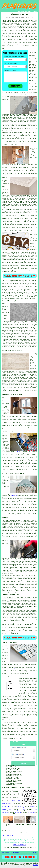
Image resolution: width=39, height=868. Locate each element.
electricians (31, 812)
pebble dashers (25, 808)
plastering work (32, 711)
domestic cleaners (19, 811)
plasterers (13, 206)
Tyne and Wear (13, 713)
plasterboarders (7, 806)
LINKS (23, 11)
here (7, 672)
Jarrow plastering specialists (28, 679)
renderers (10, 808)
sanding (32, 171)
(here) (16, 669)
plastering (32, 64)
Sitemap (4, 853)
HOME (19, 11)
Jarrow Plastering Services (12, 739)
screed (19, 452)
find (6, 723)
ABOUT (26, 11)
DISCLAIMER (35, 11)
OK (23, 867)
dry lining (22, 809)
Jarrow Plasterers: (8, 20)
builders (32, 806)
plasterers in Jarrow (23, 130)
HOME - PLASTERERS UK (19, 845)
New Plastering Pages (13, 853)
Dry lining (14, 496)
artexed (4, 180)
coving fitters (7, 809)
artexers (21, 806)
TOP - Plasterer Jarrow (9, 835)
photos (4, 100)
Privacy (35, 853)
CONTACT (30, 11)
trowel (32, 156)
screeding (5, 805)
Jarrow (6, 282)
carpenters (18, 812)
